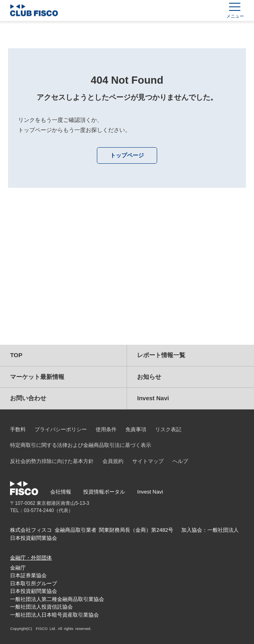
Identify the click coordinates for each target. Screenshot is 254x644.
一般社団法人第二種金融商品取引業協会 (57, 599)
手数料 (18, 429)
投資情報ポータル (104, 492)
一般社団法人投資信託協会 (41, 607)
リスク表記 (168, 429)
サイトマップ (148, 461)
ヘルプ (180, 461)
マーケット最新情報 (37, 377)
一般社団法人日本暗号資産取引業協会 (54, 615)
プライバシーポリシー (61, 429)
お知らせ (149, 377)
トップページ (127, 155)
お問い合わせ (28, 398)
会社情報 (61, 492)
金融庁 (18, 568)
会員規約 (113, 461)
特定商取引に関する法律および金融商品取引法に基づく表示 (81, 445)
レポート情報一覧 (161, 355)
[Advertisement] (127, 276)
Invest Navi (153, 398)
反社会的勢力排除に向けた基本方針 (52, 461)
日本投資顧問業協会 (34, 591)
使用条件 (106, 429)
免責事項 (136, 429)
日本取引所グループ (34, 583)
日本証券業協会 (28, 575)
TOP (16, 355)
